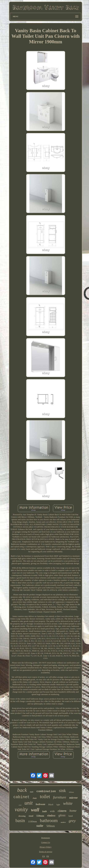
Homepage (46, 838)
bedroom (40, 804)
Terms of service (46, 852)
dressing (22, 816)
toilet (45, 796)
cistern (62, 811)
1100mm (32, 822)
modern (63, 822)
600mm (71, 792)
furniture (60, 797)
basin (20, 821)
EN (44, 856)
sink (62, 791)
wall (35, 810)
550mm (40, 816)
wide (52, 811)
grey (72, 821)
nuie (32, 792)
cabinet (22, 797)
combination (46, 791)
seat (20, 805)
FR (48, 856)
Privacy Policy (46, 847)
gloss (62, 815)
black (51, 804)
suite (40, 826)
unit (29, 803)
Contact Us (46, 842)
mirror (74, 798)
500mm (51, 826)
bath (45, 811)
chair (35, 798)
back (22, 790)
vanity (21, 809)
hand (71, 816)
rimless (51, 816)
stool (31, 816)
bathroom (49, 820)
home (73, 811)
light (58, 805)
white (68, 803)
